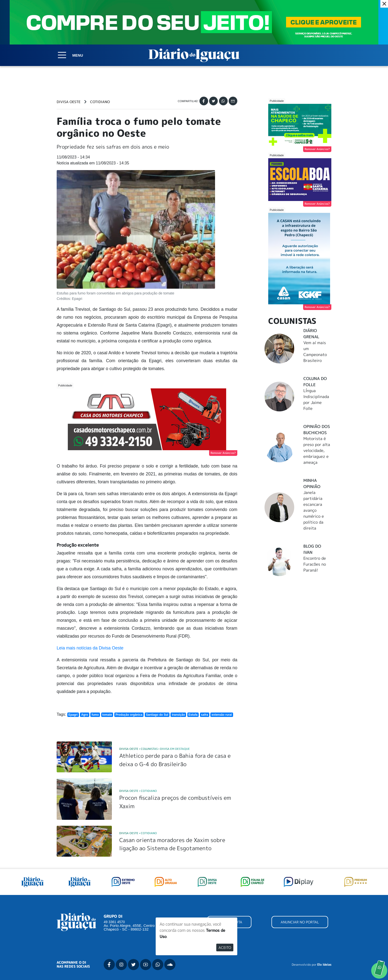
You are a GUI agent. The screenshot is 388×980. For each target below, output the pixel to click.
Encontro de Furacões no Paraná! (315, 564)
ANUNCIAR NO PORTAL (300, 922)
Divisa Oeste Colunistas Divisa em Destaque (155, 749)
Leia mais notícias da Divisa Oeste (90, 648)
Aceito (225, 947)
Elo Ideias (324, 965)
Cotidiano (100, 102)
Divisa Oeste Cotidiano (138, 791)
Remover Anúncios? (223, 453)
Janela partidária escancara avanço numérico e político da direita (314, 510)
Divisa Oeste (69, 102)
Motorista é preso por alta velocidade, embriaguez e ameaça (317, 450)
